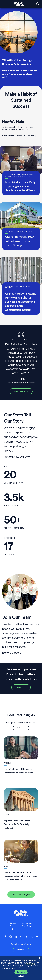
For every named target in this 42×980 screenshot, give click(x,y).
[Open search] (38, 4)
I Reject (21, 976)
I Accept (21, 972)
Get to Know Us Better (17, 457)
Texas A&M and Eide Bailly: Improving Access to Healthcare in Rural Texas (21, 186)
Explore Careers (12, 653)
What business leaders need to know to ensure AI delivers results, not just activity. (20, 74)
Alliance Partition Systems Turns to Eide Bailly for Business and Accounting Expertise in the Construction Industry (20, 302)
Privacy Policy (31, 964)
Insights (13, 929)
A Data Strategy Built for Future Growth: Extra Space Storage (19, 241)
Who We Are (26, 926)
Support (13, 926)
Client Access (27, 923)
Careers (13, 923)
